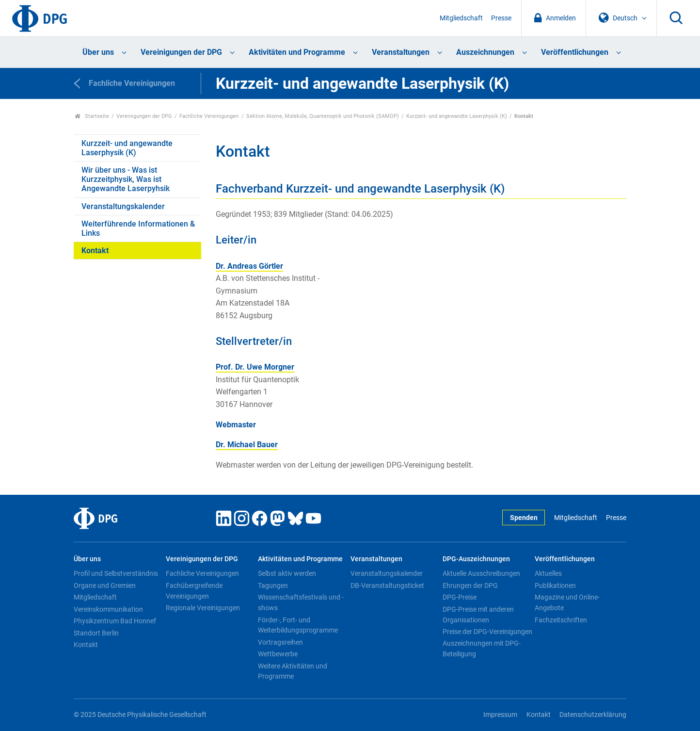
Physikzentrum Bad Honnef (115, 621)
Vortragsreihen (280, 642)
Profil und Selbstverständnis (116, 573)
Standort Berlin (96, 633)
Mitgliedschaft (461, 18)
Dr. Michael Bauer (247, 445)
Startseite (92, 116)
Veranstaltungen (401, 52)
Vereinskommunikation (108, 609)
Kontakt (95, 251)
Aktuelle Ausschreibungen (481, 573)
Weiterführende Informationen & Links (138, 228)
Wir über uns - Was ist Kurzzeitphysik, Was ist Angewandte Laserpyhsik (126, 179)
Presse (501, 18)
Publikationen (555, 585)
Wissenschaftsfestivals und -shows (301, 602)
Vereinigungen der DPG (181, 52)
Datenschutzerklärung (593, 715)
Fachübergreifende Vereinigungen (194, 591)
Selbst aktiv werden (287, 573)
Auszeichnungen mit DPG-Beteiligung (482, 649)
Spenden (524, 518)
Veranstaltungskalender (123, 206)
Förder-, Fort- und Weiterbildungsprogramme (298, 625)
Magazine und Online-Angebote (567, 602)
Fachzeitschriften (561, 620)
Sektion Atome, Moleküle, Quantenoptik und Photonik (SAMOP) (323, 116)
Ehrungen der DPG (470, 585)
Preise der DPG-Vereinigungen (487, 632)
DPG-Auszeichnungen (476, 559)
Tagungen (273, 585)
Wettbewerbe (278, 654)
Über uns (98, 52)
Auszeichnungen (485, 52)
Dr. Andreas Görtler (249, 266)
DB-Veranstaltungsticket (387, 585)
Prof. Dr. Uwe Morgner (255, 367)
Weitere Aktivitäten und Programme (293, 671)
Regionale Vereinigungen (203, 608)
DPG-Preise (460, 597)
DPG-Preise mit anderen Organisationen (478, 615)
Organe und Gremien (105, 585)
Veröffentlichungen (575, 52)
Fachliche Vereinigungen (209, 116)
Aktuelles (548, 573)
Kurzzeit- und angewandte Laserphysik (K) (457, 116)
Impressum (500, 715)
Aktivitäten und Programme (297, 52)
